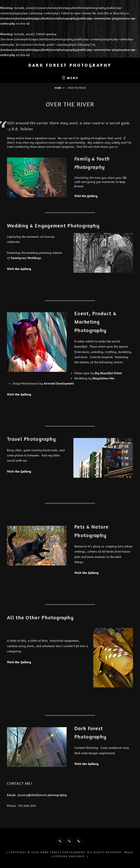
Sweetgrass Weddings (26, 258)
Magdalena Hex (104, 378)
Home (58, 88)
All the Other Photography (42, 617)
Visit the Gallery (86, 196)
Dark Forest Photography (70, 65)
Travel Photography (33, 439)
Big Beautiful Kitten (109, 373)
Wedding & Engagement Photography (53, 226)
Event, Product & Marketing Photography (95, 322)
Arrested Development (59, 383)
